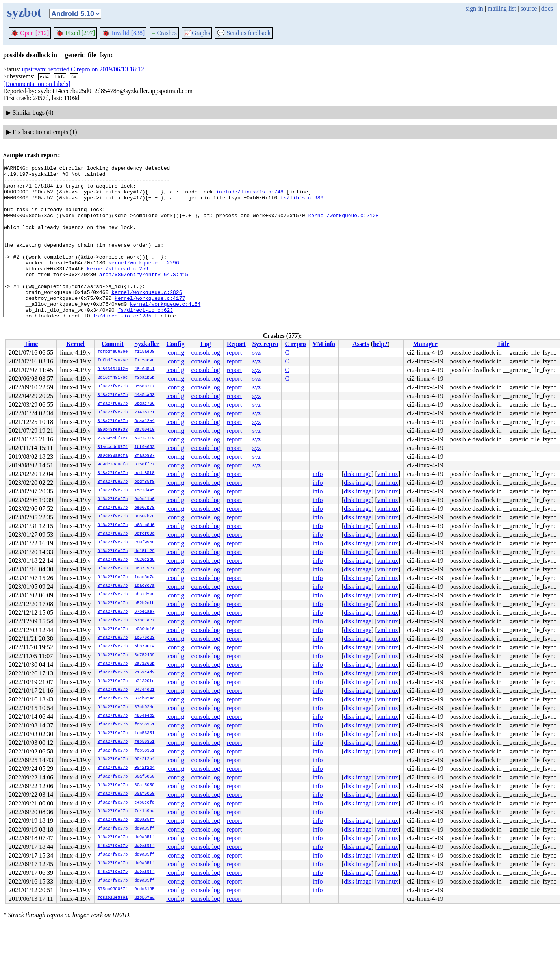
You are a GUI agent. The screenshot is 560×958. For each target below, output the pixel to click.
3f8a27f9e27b (113, 387)
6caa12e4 (144, 421)
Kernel (75, 344)
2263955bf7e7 (113, 439)
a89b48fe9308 (113, 430)
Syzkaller (147, 344)
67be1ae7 (144, 612)
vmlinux (388, 474)
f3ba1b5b (144, 378)
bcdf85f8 (144, 473)
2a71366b (144, 664)
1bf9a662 (144, 447)
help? (380, 344)
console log (206, 353)
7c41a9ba (144, 811)
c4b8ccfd (144, 803)
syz (257, 353)
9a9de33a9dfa (113, 456)
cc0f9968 (144, 543)
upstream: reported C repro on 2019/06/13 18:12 (83, 69)
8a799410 (144, 430)
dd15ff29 (144, 551)
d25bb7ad (144, 898)
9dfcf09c (144, 534)
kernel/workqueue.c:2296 (144, 284)
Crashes (164, 33)
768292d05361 (113, 898)
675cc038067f (113, 889)
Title (503, 344)
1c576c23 (144, 638)
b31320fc (144, 681)
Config (175, 344)
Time (31, 344)
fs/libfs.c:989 (302, 206)
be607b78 (144, 508)
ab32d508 (144, 595)
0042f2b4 (144, 759)
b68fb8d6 (144, 525)
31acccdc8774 (113, 447)
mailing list (502, 8)
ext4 (44, 77)
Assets (361, 344)
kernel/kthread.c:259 (118, 291)
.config (175, 353)
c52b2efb (144, 603)
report (234, 353)
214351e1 (144, 413)
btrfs (60, 77)
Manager (425, 344)
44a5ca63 (144, 395)
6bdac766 (144, 404)
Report (236, 344)
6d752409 (144, 655)
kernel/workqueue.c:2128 (343, 227)
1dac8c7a (144, 577)
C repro (295, 344)
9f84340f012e (113, 369)
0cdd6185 (144, 889)
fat (74, 77)
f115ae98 (144, 352)
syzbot (24, 12)
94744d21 (144, 690)
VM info (324, 344)
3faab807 (144, 456)
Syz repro (265, 344)
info (318, 474)
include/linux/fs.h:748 (250, 199)
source (529, 8)
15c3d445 (144, 491)
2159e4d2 (144, 673)
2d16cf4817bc (113, 378)
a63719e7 (144, 569)
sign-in (474, 8)
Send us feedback (244, 33)
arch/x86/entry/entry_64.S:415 (144, 298)
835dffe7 (144, 465)
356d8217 (144, 387)
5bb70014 (144, 647)
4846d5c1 (144, 369)
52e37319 (144, 439)
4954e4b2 (144, 716)
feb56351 (144, 725)
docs (547, 8)
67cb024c (144, 699)
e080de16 (144, 629)
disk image (358, 474)
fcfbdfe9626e (113, 352)
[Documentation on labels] (37, 84)
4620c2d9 (144, 560)
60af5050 (144, 777)
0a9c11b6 (144, 499)
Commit (113, 344)
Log (206, 344)
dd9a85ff (144, 820)
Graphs (197, 33)
